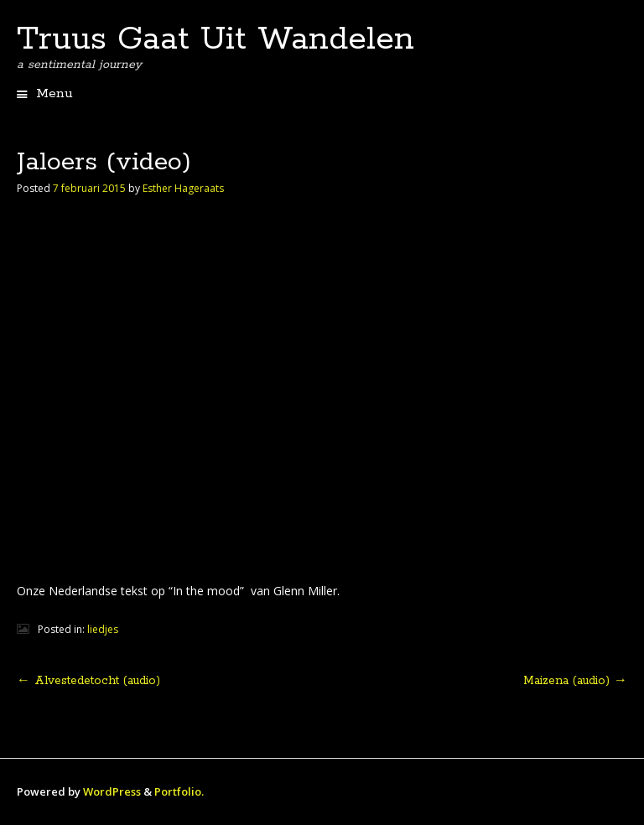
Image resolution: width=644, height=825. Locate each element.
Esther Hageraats (183, 188)
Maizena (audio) (575, 681)
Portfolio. (179, 791)
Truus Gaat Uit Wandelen (216, 39)
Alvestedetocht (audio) (88, 681)
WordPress (112, 791)
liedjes (103, 629)
